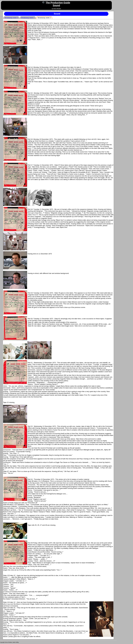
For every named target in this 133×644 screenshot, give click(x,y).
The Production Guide (58, 3)
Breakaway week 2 (44, 18)
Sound (56, 5)
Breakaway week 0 (11, 18)
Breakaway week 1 (28, 18)
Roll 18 (30, 209)
